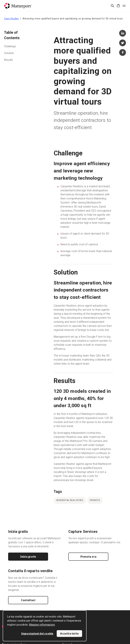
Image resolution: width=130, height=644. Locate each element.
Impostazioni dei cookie (37, 634)
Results (8, 60)
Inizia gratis (28, 557)
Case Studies (11, 19)
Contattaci (28, 600)
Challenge (10, 46)
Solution (9, 53)
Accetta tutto (69, 634)
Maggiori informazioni (42, 625)
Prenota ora (88, 557)
